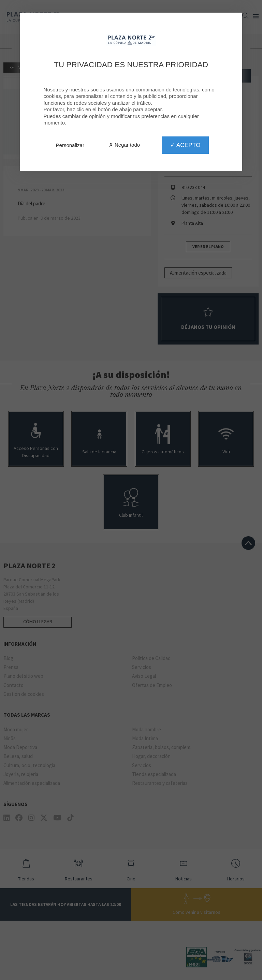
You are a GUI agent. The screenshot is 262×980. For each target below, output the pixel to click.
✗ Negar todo (124, 145)
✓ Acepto (185, 145)
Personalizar (70, 145)
